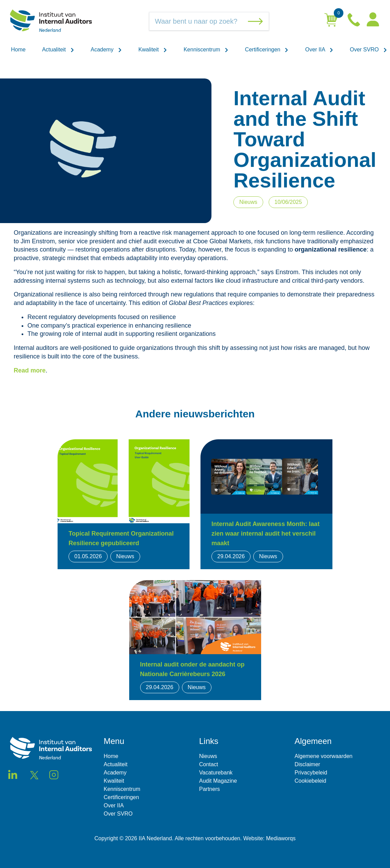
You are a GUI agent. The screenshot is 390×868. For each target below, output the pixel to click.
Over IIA (319, 50)
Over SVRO (369, 50)
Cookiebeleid (311, 781)
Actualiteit (58, 50)
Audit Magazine (218, 781)
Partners (209, 789)
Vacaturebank (216, 773)
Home (18, 50)
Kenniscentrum (206, 50)
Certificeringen (267, 50)
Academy (106, 50)
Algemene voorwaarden (324, 756)
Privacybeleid (311, 773)
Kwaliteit (153, 50)
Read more (30, 370)
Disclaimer (308, 764)
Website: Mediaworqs (270, 838)
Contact (209, 764)
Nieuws (208, 756)
